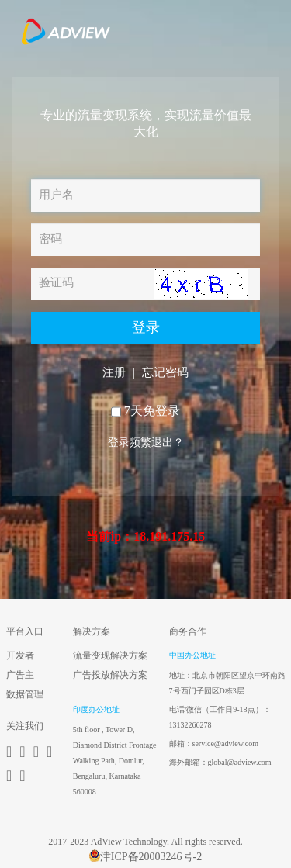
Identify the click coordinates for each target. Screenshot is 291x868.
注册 (114, 372)
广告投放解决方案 (110, 675)
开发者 (20, 655)
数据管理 (25, 694)
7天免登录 (152, 411)
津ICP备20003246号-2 (145, 856)
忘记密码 (165, 372)
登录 (146, 327)
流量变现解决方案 (110, 655)
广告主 (20, 675)
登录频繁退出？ (146, 443)
